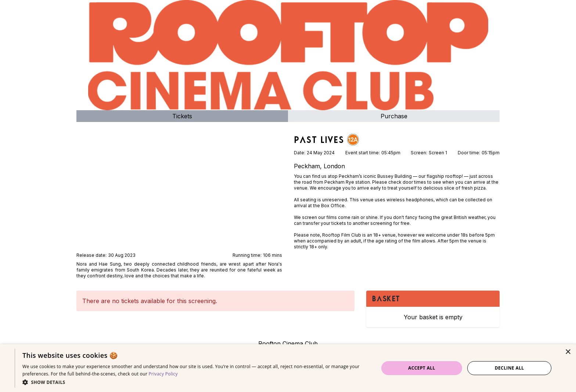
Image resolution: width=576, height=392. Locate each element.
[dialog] (288, 368)
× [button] (568, 352)
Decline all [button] (510, 368)
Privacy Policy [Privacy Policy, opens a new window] (163, 374)
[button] (195, 382)
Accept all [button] (422, 368)
